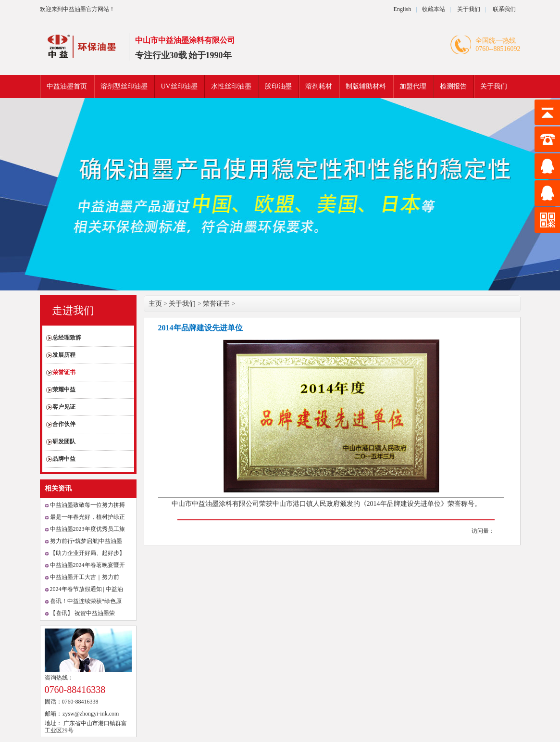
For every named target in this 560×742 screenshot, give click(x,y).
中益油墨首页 (67, 86)
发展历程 (64, 355)
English (403, 9)
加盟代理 (413, 86)
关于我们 (468, 9)
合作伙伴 (64, 424)
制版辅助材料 (366, 86)
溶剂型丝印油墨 (124, 86)
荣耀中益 (64, 390)
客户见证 (64, 407)
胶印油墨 (278, 86)
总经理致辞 (67, 338)
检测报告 (453, 86)
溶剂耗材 (319, 86)
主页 (155, 304)
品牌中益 (64, 459)
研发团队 (64, 441)
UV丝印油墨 (179, 86)
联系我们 (504, 9)
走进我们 (73, 310)
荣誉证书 (64, 372)
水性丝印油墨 (231, 86)
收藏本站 (434, 9)
